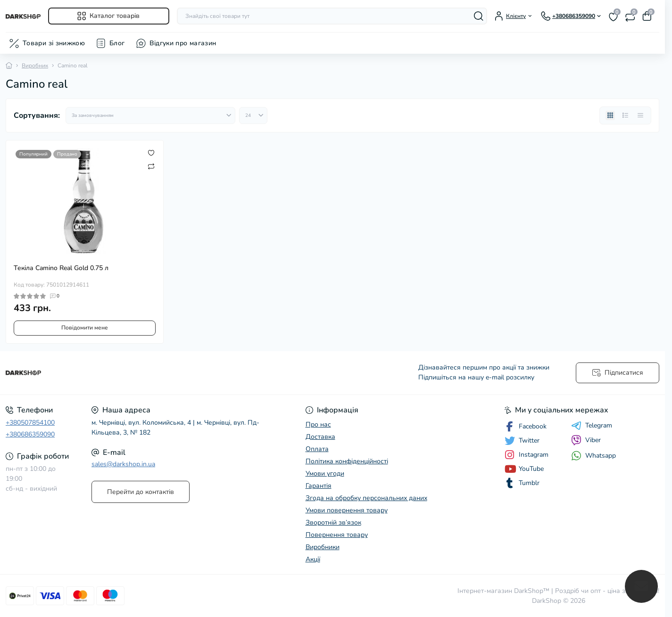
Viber (586, 440)
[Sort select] (150, 115)
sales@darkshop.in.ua (123, 464)
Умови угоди (325, 473)
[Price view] (640, 115)
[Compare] (151, 166)
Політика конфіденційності (347, 461)
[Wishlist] (151, 153)
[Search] (479, 16)
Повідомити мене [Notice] (85, 328)
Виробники (323, 547)
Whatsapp (593, 456)
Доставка (320, 437)
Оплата (317, 449)
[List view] (625, 115)
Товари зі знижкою (54, 43)
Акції (313, 559)
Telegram (592, 426)
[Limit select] (253, 115)
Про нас (318, 424)
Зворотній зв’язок (333, 522)
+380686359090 (30, 434)
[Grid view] (610, 115)
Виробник (35, 66)
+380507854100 (30, 423)
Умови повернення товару (347, 510)
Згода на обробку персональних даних (366, 498)
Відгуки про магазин (183, 43)
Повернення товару (337, 535)
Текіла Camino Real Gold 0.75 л (61, 268)
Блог (117, 43)
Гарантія (319, 486)
